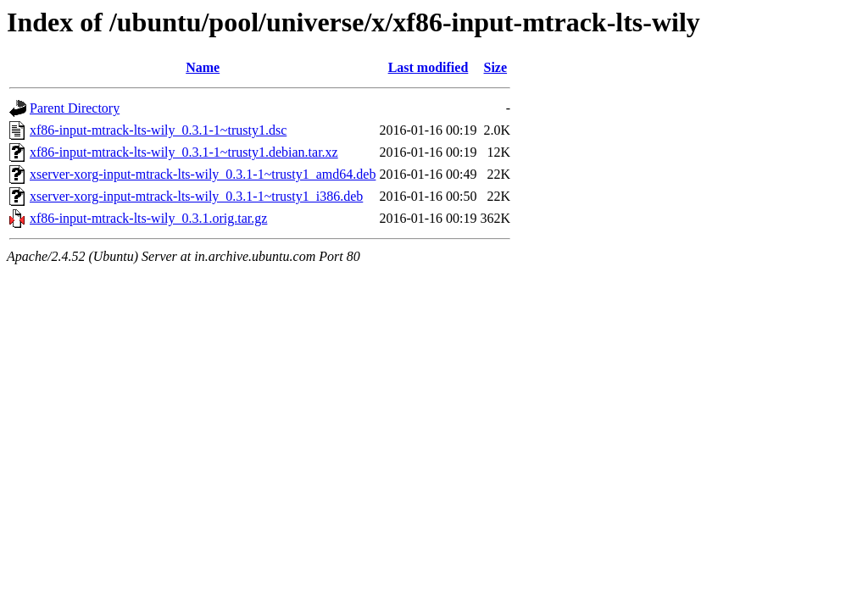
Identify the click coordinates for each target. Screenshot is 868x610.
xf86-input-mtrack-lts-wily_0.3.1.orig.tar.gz (148, 218)
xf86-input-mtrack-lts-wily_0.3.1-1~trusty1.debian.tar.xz (184, 152)
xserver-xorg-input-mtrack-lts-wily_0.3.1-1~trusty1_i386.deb (196, 196)
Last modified (428, 67)
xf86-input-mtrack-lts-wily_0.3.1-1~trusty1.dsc (158, 130)
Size (496, 67)
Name (203, 67)
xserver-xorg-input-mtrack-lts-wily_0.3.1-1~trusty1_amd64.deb (203, 174)
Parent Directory (75, 108)
